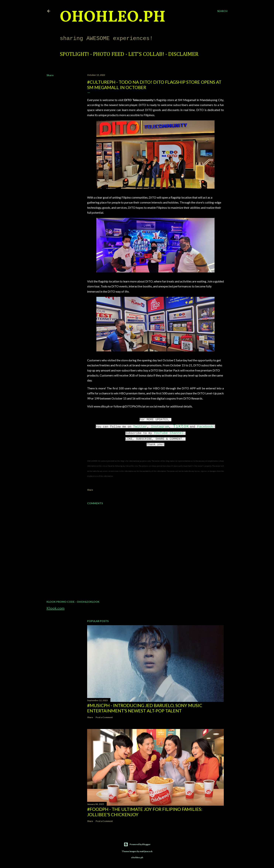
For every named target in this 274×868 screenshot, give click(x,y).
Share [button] (50, 75)
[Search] (222, 11)
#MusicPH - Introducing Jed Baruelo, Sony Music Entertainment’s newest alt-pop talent (145, 708)
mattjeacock (146, 851)
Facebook (205, 427)
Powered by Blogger (137, 844)
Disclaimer (183, 54)
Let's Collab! (146, 54)
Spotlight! (74, 54)
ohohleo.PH (113, 18)
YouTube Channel (169, 433)
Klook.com (55, 608)
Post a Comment (104, 717)
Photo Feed (109, 54)
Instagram (160, 427)
